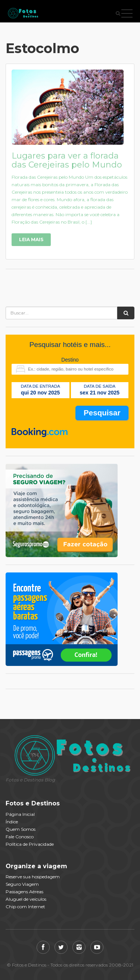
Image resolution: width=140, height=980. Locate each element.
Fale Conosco (20, 837)
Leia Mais (31, 239)
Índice (12, 822)
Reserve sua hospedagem (33, 877)
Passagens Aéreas (24, 892)
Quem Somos (21, 829)
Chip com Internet (25, 907)
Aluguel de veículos (26, 899)
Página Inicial (20, 814)
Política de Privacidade (30, 844)
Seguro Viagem (22, 884)
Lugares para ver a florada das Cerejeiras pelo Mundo (67, 160)
